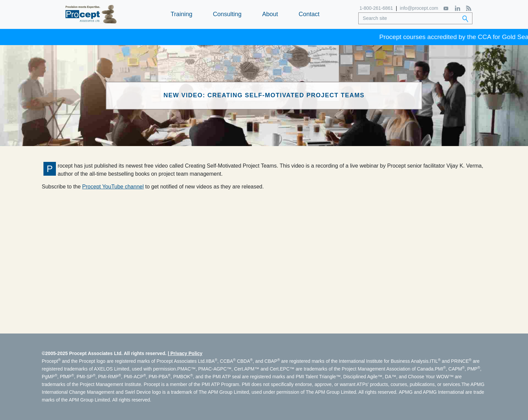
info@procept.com (419, 8)
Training (181, 14)
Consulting (227, 14)
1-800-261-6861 (376, 8)
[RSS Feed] (469, 8)
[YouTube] (446, 8)
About (270, 14)
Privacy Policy (186, 353)
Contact (309, 14)
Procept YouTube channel (113, 187)
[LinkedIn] (457, 8)
